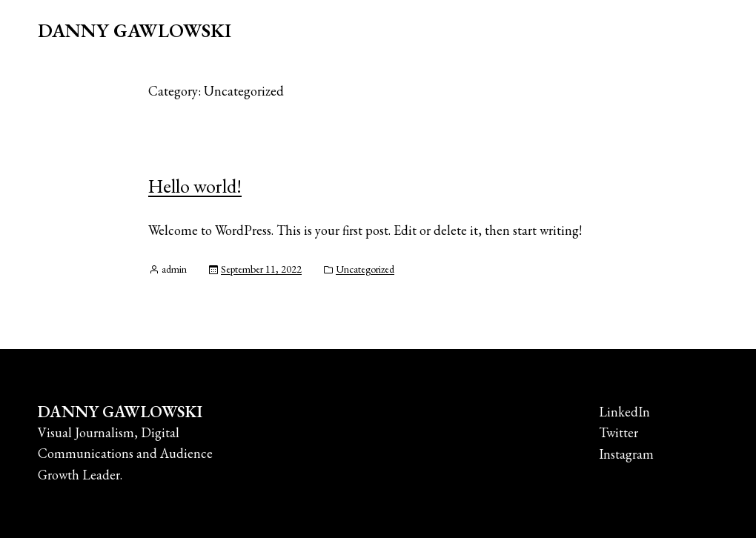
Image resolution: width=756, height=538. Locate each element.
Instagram (626, 454)
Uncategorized (365, 269)
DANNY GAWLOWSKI (135, 30)
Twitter (619, 432)
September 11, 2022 (261, 269)
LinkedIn (624, 412)
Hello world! (195, 186)
